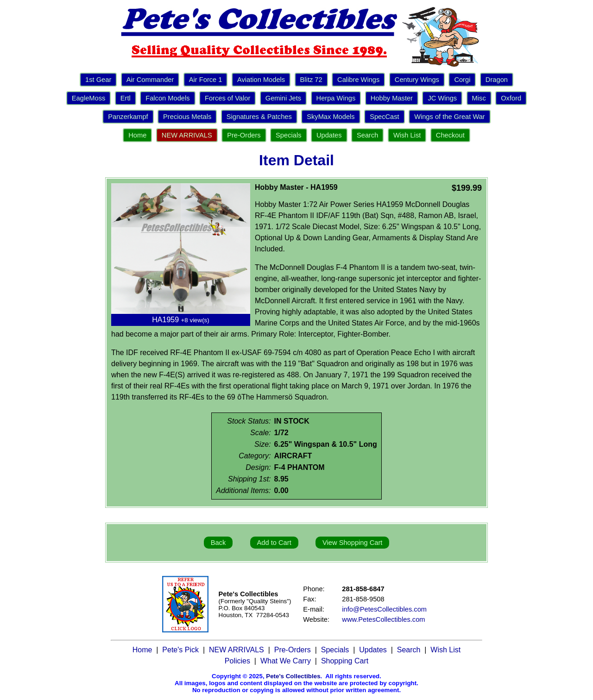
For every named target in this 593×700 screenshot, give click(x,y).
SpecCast (385, 117)
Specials (288, 135)
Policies (237, 661)
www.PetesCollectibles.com (383, 619)
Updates (329, 135)
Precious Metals (187, 117)
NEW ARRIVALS (187, 135)
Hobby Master (392, 98)
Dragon (497, 80)
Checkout (450, 135)
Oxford (511, 98)
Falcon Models (167, 98)
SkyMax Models (331, 117)
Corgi (462, 80)
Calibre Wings (358, 80)
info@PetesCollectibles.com (384, 609)
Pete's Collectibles (293, 676)
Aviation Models (261, 80)
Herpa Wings (336, 98)
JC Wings (442, 98)
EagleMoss (89, 98)
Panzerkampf (128, 117)
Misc (479, 98)
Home (137, 135)
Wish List (407, 135)
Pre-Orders (244, 135)
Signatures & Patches (259, 117)
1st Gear (98, 80)
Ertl (126, 98)
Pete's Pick (180, 650)
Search (367, 135)
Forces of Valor (227, 98)
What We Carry (286, 661)
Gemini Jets (283, 98)
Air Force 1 (206, 80)
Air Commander (150, 80)
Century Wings (417, 80)
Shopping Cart (345, 661)
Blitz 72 (311, 80)
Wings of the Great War (450, 117)
